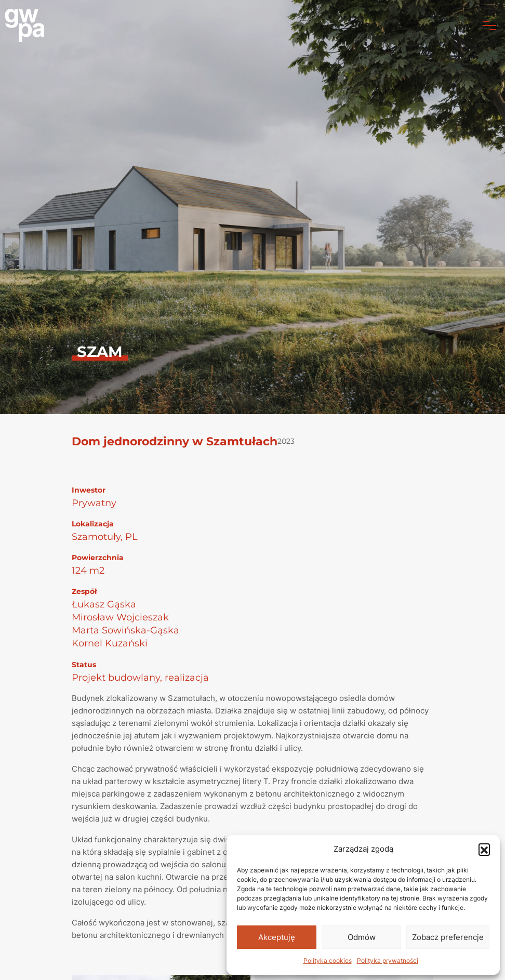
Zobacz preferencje (448, 937)
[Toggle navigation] (489, 25)
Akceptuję (277, 937)
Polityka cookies (328, 961)
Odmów (362, 937)
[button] (484, 849)
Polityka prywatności (388, 961)
